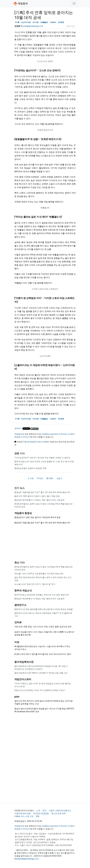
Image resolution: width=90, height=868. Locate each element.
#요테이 (53, 22)
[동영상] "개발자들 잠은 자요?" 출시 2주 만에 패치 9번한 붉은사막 (42, 492)
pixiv (17, 697)
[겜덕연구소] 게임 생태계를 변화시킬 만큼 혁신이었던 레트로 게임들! (44, 609)
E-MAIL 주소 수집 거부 (24, 816)
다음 (59, 478)
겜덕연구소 (20, 605)
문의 (45, 811)
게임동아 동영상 (23, 513)
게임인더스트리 (23, 679)
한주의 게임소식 (23, 591)
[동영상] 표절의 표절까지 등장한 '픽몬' (31, 468)
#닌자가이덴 (26, 22)
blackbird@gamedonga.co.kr (27, 859)
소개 (38, 811)
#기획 (17, 22)
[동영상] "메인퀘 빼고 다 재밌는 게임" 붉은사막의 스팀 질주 (39, 500)
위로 (40, 478)
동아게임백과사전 (24, 662)
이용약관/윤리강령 (22, 813)
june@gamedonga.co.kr (33, 26)
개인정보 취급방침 (41, 813)
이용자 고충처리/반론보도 (60, 811)
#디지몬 (36, 22)
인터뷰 (18, 622)
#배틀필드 (44, 22)
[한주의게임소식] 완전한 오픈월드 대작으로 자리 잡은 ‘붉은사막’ (42, 595)
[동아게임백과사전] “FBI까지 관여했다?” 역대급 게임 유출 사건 (41, 673)
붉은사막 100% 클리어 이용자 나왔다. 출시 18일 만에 (37, 496)
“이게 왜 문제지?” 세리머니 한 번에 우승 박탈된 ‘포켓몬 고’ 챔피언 (42, 458)
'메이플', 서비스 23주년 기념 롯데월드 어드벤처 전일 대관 (39, 574)
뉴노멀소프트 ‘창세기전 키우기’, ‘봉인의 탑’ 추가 (35, 584)
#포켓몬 (61, 22)
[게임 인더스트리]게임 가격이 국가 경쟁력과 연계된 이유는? (40, 690)
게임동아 (18, 434)
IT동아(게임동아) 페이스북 (34, 442)
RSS (38, 816)
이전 (31, 478)
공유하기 (18, 428)
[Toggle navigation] (74, 3)
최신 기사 (19, 563)
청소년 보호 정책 (58, 813)
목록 (50, 478)
